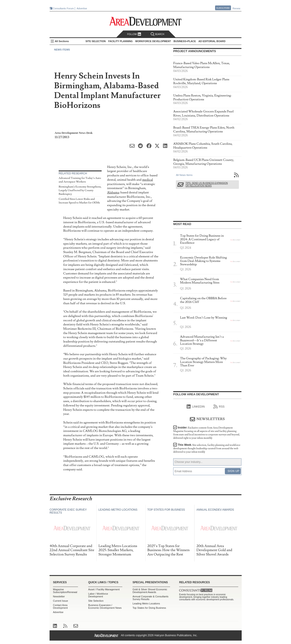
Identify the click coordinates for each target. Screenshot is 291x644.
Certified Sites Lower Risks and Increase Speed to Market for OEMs (79, 201)
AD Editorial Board (212, 41)
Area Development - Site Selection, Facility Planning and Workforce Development (146, 21)
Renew (236, 8)
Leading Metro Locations (146, 603)
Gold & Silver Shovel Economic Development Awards (150, 591)
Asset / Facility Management (104, 589)
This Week (207, 448)
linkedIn (196, 407)
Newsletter (59, 596)
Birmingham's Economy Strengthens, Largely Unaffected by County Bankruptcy (80, 190)
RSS (219, 407)
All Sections (62, 41)
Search (158, 34)
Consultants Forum (63, 8)
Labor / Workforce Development (98, 595)
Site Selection (96, 601)
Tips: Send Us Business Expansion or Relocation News (207, 184)
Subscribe (223, 8)
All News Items (184, 175)
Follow (134, 34)
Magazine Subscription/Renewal (65, 591)
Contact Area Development (60, 606)
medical (147, 180)
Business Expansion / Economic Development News (105, 606)
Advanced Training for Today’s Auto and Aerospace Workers (80, 180)
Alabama (113, 192)
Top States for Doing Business (149, 608)
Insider (207, 433)
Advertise (82, 8)
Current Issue (60, 601)
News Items (62, 50)
